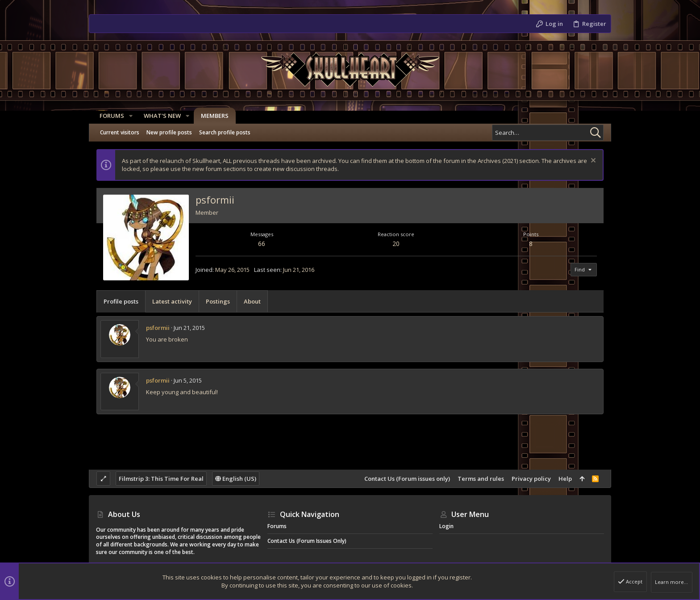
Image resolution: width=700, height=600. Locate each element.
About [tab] (252, 301)
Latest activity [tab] (172, 301)
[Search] (548, 133)
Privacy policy (531, 479)
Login (446, 526)
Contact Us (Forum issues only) (407, 479)
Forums (277, 526)
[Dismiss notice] (592, 161)
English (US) (236, 479)
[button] (127, 116)
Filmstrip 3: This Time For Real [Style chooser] (161, 479)
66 (262, 244)
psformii (158, 328)
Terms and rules (481, 479)
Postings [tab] (218, 301)
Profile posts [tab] (121, 301)
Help (565, 479)
